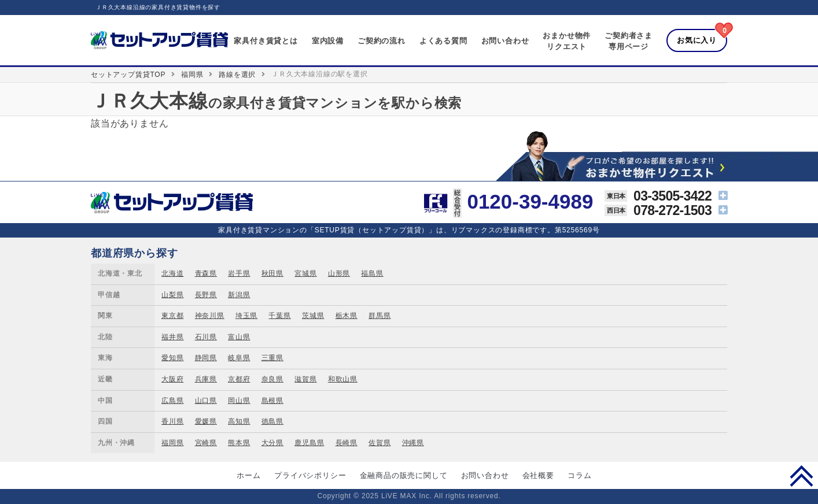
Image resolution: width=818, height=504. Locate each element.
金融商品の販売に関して (404, 475)
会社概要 (538, 475)
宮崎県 (206, 443)
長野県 (206, 295)
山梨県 (172, 295)
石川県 (206, 337)
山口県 (206, 401)
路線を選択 (237, 75)
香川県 (172, 421)
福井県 (172, 337)
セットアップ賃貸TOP (128, 75)
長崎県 (347, 443)
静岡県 (206, 358)
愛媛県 (206, 421)
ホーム (248, 475)
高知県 (239, 421)
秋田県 (272, 273)
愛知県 (172, 358)
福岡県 (192, 75)
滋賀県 (305, 379)
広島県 (172, 401)
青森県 (206, 273)
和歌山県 (343, 379)
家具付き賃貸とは (266, 41)
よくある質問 (443, 41)
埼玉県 (246, 316)
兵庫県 (206, 379)
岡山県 (239, 401)
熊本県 (239, 443)
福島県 (372, 273)
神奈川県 (210, 316)
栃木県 (347, 316)
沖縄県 (413, 443)
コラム (579, 475)
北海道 (172, 273)
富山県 (239, 337)
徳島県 (272, 421)
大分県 (272, 443)
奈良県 (272, 379)
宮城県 (305, 273)
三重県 (272, 358)
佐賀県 (379, 443)
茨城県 (313, 316)
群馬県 (379, 316)
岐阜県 (239, 358)
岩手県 (239, 273)
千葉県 (279, 316)
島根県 (272, 401)
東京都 (172, 316)
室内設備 (328, 41)
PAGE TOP (802, 476)
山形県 (339, 273)
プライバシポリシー (310, 475)
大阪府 (172, 379)
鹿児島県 (309, 443)
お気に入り (697, 40)
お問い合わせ (505, 41)
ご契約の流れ (382, 41)
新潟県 (239, 295)
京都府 (239, 379)
